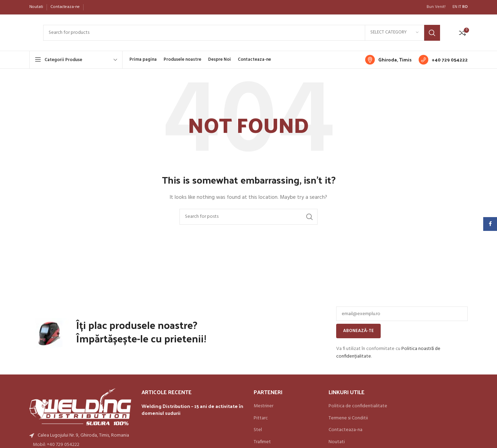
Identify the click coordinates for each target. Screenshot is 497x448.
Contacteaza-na (345, 430)
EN (455, 7)
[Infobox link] (388, 60)
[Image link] (80, 407)
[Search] (242, 33)
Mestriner (264, 406)
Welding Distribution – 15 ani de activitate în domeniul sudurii (192, 410)
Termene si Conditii (348, 418)
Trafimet (262, 442)
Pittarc (261, 418)
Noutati (337, 442)
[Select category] (394, 33)
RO (465, 7)
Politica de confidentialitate (358, 406)
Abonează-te (358, 331)
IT (460, 7)
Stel (258, 430)
